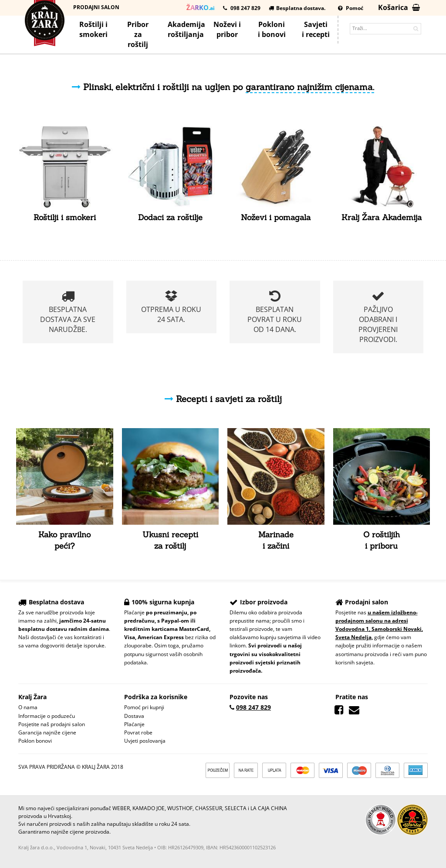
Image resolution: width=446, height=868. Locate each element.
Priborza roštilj (138, 34)
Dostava (134, 716)
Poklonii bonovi (272, 29)
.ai (201, 7)
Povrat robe (138, 732)
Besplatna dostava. (297, 8)
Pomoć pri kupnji (144, 707)
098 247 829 (242, 8)
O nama (28, 707)
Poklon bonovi (35, 741)
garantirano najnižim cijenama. (310, 87)
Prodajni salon (96, 7)
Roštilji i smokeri (93, 29)
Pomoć (351, 8)
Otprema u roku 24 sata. (171, 307)
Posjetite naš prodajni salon (52, 724)
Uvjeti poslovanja (145, 741)
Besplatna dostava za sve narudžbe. (68, 312)
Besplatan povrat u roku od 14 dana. (275, 312)
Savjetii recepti (316, 29)
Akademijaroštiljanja (186, 29)
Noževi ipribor (227, 29)
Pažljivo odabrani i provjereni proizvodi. (378, 317)
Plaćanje (134, 724)
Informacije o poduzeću (47, 716)
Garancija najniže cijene (47, 732)
